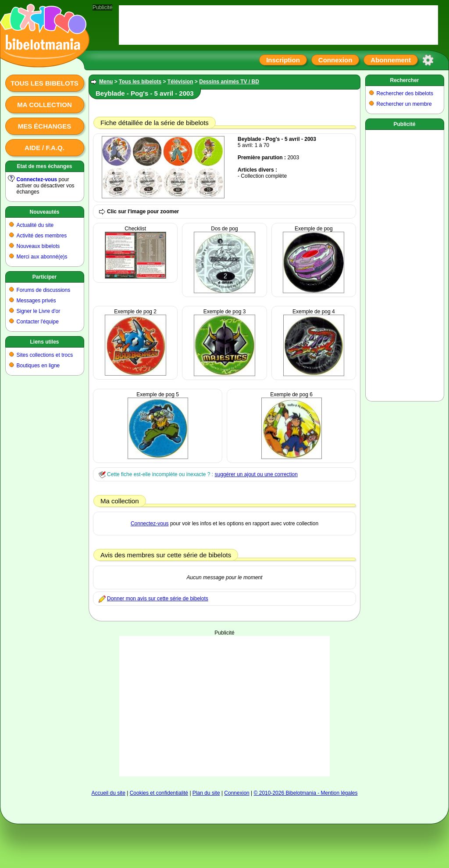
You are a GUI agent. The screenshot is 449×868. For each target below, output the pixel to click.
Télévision (180, 82)
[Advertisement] (225, 697)
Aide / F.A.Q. (45, 148)
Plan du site (206, 793)
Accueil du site (108, 793)
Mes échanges (45, 126)
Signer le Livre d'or (39, 311)
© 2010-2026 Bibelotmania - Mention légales (306, 793)
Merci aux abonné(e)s (42, 257)
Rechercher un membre (404, 104)
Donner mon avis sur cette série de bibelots (158, 599)
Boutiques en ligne (38, 366)
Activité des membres (42, 236)
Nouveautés (44, 212)
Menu (106, 82)
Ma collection (44, 105)
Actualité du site (35, 225)
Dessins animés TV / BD (229, 82)
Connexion (335, 60)
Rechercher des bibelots (405, 93)
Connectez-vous (37, 179)
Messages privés (36, 301)
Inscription (283, 60)
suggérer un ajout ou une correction (256, 474)
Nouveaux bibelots (38, 246)
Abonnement (391, 60)
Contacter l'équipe (38, 322)
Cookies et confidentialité (159, 793)
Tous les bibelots (45, 83)
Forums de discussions (44, 290)
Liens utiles (44, 342)
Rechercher (404, 80)
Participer (45, 277)
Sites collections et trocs (45, 355)
